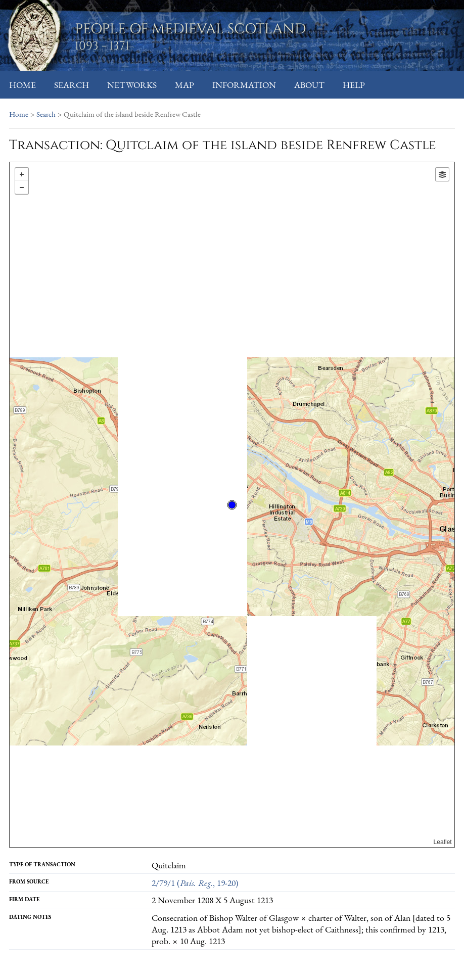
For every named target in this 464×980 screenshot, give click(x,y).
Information (244, 85)
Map (184, 85)
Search (72, 85)
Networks (132, 85)
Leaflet (443, 842)
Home (22, 85)
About (309, 85)
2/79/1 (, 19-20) (195, 883)
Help (354, 85)
